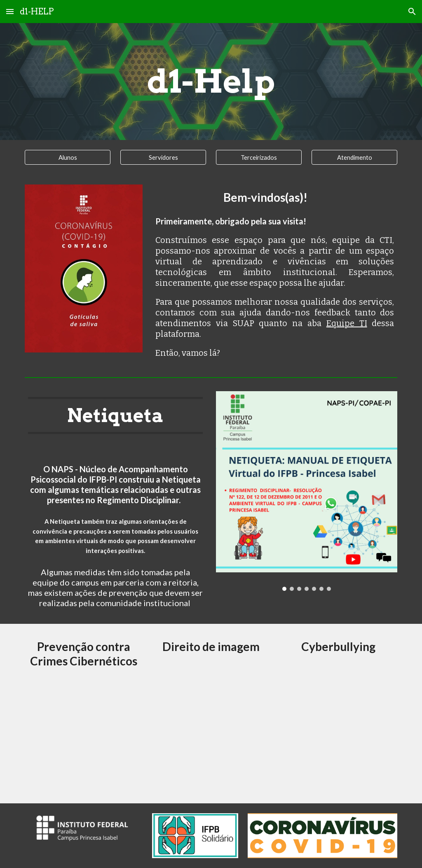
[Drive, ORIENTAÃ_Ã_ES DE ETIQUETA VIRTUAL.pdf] (84, 733)
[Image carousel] (84, 268)
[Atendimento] (355, 157)
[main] (211, 82)
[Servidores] (163, 157)
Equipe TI (347, 323)
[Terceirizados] (259, 157)
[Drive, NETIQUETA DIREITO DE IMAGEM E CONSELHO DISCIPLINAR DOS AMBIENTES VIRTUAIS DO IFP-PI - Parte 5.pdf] (211, 732)
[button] (10, 11)
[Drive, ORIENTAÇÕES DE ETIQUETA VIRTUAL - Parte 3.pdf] (338, 735)
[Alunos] (68, 157)
